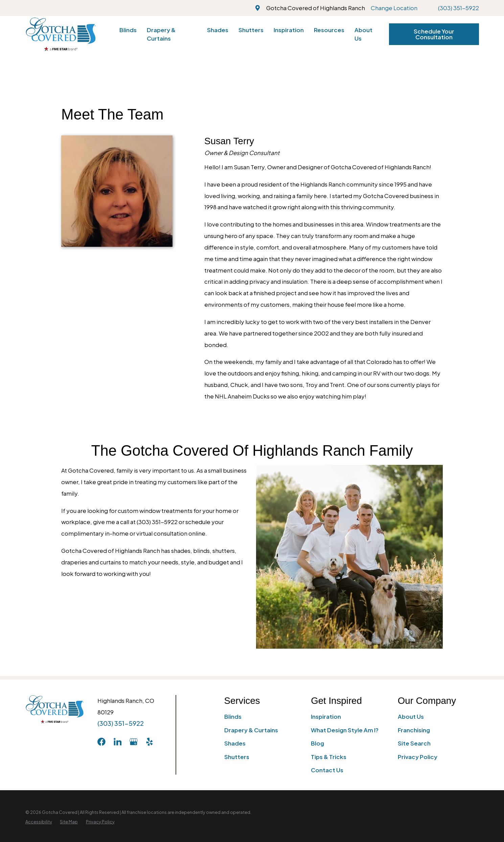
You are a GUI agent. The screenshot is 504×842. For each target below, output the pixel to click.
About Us (411, 716)
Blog (317, 743)
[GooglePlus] (134, 742)
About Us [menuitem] (363, 34)
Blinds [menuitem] (128, 30)
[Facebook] (101, 742)
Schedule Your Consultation (434, 34)
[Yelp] (150, 742)
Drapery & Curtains (251, 730)
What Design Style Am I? (345, 730)
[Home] (61, 34)
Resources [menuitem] (329, 30)
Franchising (414, 730)
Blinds (233, 716)
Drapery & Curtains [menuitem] (161, 34)
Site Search (414, 743)
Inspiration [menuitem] (289, 30)
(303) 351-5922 (459, 8)
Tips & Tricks (329, 757)
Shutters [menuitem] (251, 30)
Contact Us (327, 770)
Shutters (237, 757)
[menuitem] (39, 822)
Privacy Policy (418, 757)
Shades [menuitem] (218, 30)
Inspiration (326, 716)
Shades (235, 743)
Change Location (394, 8)
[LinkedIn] (118, 742)
